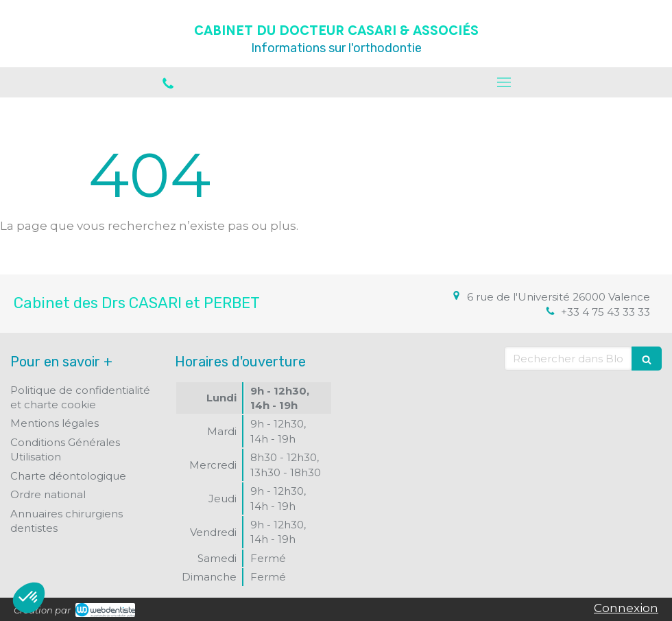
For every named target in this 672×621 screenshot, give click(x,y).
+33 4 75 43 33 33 (605, 312)
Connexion (626, 608)
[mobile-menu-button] (504, 82)
